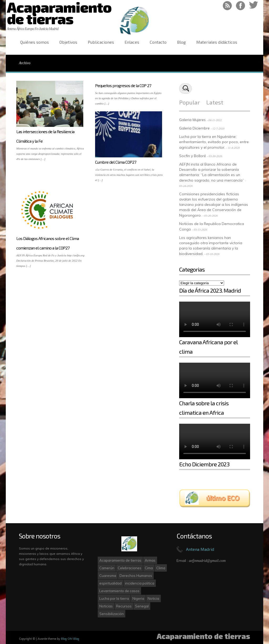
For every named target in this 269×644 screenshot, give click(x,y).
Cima (149, 568)
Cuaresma (108, 576)
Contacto (158, 42)
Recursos (124, 606)
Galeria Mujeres (192, 120)
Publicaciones (101, 42)
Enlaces (132, 42)
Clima (161, 568)
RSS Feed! (227, 6)
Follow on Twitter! (254, 6)
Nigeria (138, 598)
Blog (181, 42)
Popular (190, 102)
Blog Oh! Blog (70, 639)
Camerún (107, 568)
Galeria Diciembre (194, 128)
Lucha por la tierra (114, 598)
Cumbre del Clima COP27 (116, 162)
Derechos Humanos (136, 576)
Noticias (106, 606)
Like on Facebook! (240, 6)
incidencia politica (140, 583)
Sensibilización (112, 614)
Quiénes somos (35, 42)
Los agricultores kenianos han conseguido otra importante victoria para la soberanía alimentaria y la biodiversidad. (211, 246)
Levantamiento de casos (119, 591)
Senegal (142, 606)
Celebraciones (130, 568)
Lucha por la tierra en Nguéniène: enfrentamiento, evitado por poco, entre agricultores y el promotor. (214, 142)
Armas (150, 560)
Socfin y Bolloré (193, 156)
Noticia (153, 598)
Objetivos (68, 42)
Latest (215, 102)
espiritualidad (110, 583)
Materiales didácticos (217, 42)
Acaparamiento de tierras (120, 560)
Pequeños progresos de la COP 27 (123, 85)
